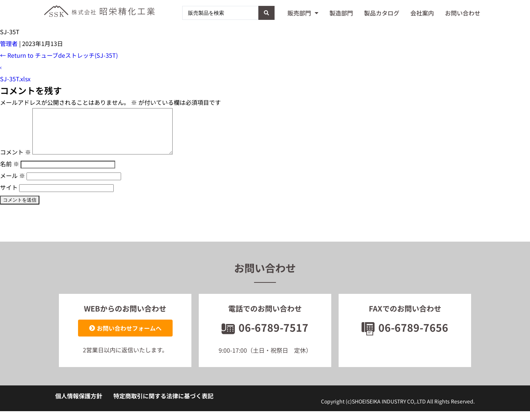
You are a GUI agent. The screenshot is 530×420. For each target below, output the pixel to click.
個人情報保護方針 (79, 405)
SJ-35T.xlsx (15, 79)
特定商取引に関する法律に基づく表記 (163, 405)
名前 (10, 172)
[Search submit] (266, 13)
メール (13, 184)
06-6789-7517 (265, 336)
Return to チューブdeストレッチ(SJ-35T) (59, 55)
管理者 (9, 43)
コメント (15, 161)
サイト (9, 196)
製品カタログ (382, 13)
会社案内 (422, 13)
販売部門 (303, 13)
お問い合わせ (463, 13)
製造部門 (341, 13)
